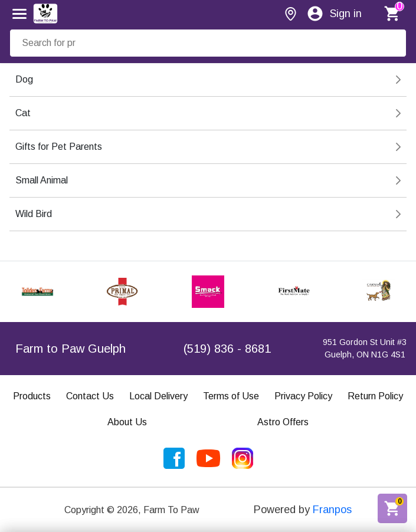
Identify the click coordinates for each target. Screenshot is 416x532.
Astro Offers (283, 422)
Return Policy (375, 396)
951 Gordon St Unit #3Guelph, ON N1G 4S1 (365, 348)
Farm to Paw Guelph (71, 349)
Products (32, 396)
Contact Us (90, 396)
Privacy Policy (303, 396)
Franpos (332, 510)
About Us (127, 422)
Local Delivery (158, 396)
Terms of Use (231, 396)
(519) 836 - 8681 (227, 349)
